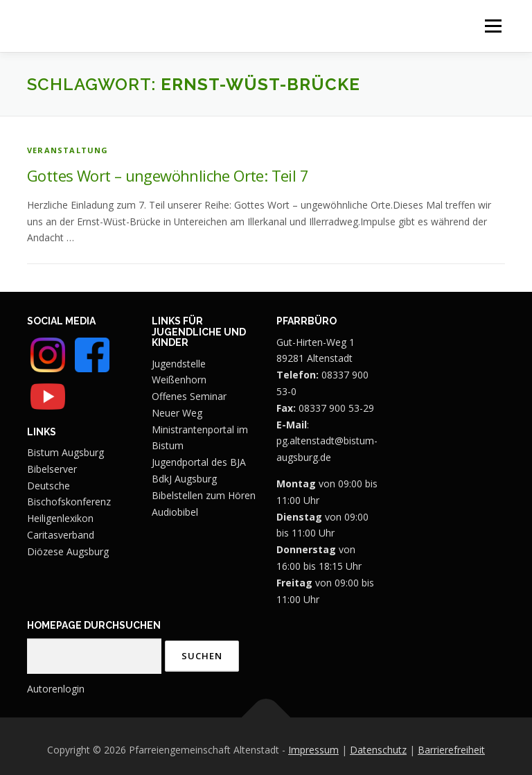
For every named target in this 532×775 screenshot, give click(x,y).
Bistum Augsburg (65, 452)
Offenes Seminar (189, 396)
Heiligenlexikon (60, 518)
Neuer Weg (177, 413)
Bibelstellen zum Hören (204, 495)
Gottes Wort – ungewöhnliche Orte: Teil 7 (168, 175)
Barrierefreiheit (451, 750)
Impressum (313, 750)
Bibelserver (52, 469)
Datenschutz (378, 750)
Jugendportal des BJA (199, 462)
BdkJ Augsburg (184, 479)
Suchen (202, 656)
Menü (493, 26)
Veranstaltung (68, 150)
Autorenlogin (56, 689)
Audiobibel (175, 512)
